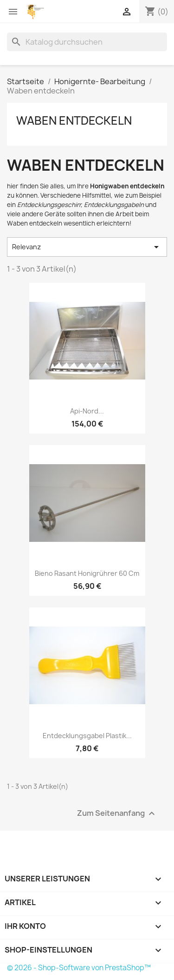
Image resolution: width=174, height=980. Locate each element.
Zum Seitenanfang (117, 814)
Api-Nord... (87, 411)
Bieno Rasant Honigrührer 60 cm (87, 573)
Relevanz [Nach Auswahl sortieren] (87, 247)
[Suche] (87, 42)
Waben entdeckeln (74, 120)
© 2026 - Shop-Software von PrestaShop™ (79, 968)
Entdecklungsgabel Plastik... (87, 736)
